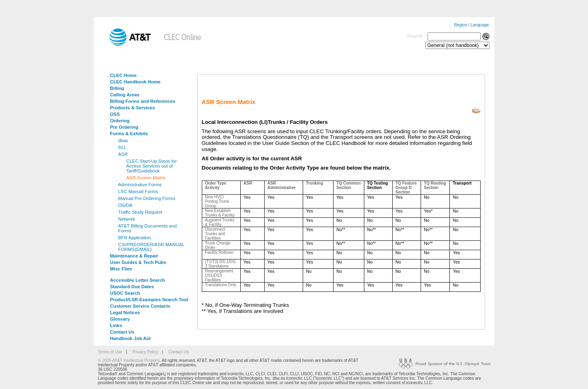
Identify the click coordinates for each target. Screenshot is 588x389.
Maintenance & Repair (134, 256)
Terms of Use (110, 352)
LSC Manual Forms (138, 191)
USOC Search (125, 293)
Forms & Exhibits (129, 134)
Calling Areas (125, 95)
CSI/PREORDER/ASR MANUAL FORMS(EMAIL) (152, 247)
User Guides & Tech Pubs (138, 262)
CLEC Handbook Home (136, 82)
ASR (123, 154)
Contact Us (122, 332)
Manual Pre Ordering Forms (147, 198)
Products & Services (133, 108)
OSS (115, 114)
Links (116, 325)
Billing (117, 88)
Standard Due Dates (132, 287)
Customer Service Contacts (140, 306)
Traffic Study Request (140, 212)
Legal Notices (125, 312)
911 (122, 147)
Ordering (120, 121)
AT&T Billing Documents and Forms (148, 228)
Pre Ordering (124, 127)
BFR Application (135, 238)
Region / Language (471, 25)
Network (127, 219)
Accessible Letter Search (138, 280)
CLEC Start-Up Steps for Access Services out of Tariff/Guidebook (152, 166)
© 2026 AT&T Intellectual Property (129, 360)
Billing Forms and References (143, 101)
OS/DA (125, 205)
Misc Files (121, 269)
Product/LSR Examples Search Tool (149, 300)
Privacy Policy (145, 352)
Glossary (120, 319)
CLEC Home (124, 75)
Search (415, 36)
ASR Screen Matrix (146, 178)
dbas (123, 140)
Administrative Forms (140, 185)
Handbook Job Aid (130, 338)
